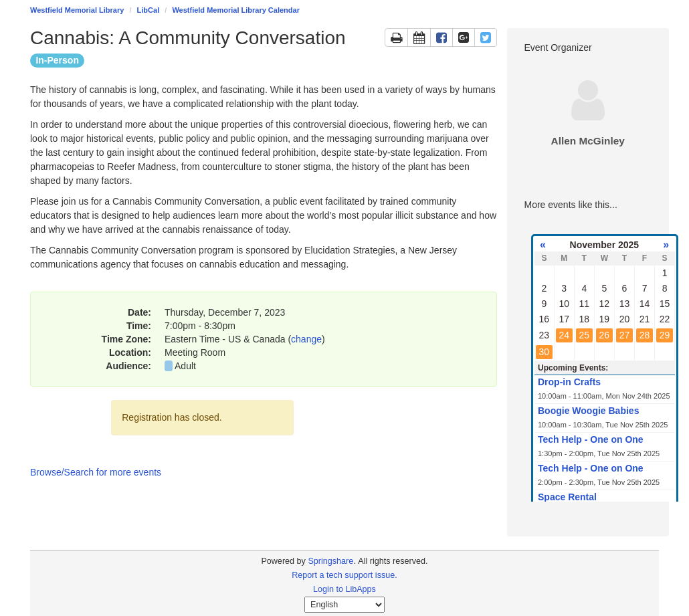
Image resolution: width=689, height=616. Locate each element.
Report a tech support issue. (344, 575)
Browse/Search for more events (96, 472)
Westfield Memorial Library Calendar (236, 10)
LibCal (149, 10)
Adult (185, 366)
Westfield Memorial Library (77, 10)
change (306, 339)
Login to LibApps (344, 589)
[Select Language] (344, 605)
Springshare (330, 561)
